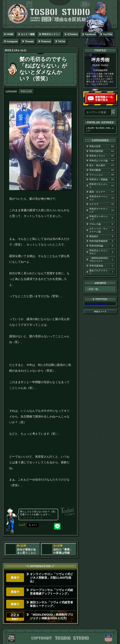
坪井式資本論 (102, 266)
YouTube (108, 34)
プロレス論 (102, 224)
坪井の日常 (26, 91)
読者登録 (115, 103)
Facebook (90, 34)
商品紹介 (102, 236)
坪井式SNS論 (102, 246)
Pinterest (46, 41)
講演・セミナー (102, 192)
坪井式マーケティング (102, 210)
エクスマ (102, 204)
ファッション (102, 175)
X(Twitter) (73, 34)
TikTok (62, 41)
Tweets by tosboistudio (96, 304)
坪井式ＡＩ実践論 (102, 180)
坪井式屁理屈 (102, 151)
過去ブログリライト (102, 272)
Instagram (12, 41)
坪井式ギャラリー (51, 34)
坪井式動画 (102, 170)
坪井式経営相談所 (102, 241)
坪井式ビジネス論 (102, 161)
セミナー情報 (28, 34)
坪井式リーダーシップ (102, 218)
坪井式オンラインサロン (102, 252)
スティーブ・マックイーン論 (102, 230)
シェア (22, 524)
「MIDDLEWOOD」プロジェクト (102, 260)
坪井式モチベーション (102, 198)
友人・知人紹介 (102, 165)
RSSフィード (100, 312)
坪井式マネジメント (102, 186)
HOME (10, 34)
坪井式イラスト (102, 156)
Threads (29, 41)
